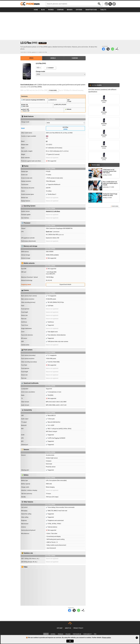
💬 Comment (50, 68)
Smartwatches (91, 10)
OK (70, 641)
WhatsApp (113, 49)
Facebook (114, 4)
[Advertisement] (70, 26)
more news (115, 206)
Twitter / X (110, 4)
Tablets (103, 10)
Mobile (96, 165)
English (46, 634)
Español (53, 634)
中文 (95, 634)
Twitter (108, 49)
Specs (31, 58)
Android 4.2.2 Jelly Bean (53, 211)
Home (36, 10)
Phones (51, 10)
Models (53, 58)
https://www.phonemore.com (31, 4)
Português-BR (77, 634)
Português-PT (88, 634)
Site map (60, 628)
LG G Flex (65, 128)
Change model (40, 71)
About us (68, 628)
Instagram (106, 4)
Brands (70, 10)
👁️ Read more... (53, 90)
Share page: (117, 49)
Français (61, 634)
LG (47, 141)
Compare (60, 10)
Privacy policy (78, 628)
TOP (70, 624)
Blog (43, 10)
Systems (79, 10)
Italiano (68, 634)
